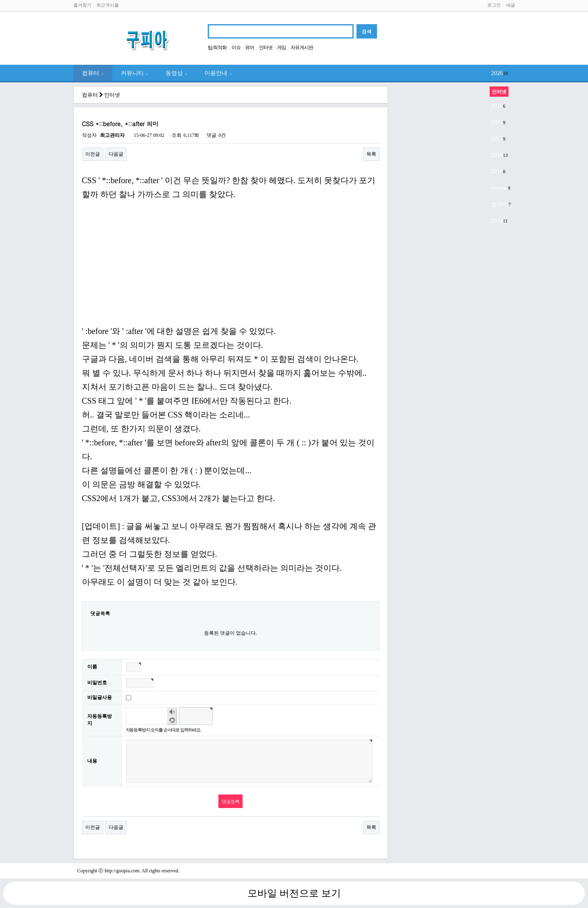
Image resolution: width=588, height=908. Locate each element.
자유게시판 (302, 48)
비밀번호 (97, 683)
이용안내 (218, 73)
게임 (282, 48)
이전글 (93, 154)
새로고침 (172, 720)
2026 (497, 73)
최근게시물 (108, 5)
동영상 (176, 73)
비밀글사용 (100, 697)
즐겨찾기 (82, 5)
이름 (92, 667)
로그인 (494, 5)
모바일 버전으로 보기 (294, 893)
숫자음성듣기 (172, 712)
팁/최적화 (217, 48)
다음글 (116, 154)
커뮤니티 (135, 73)
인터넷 (266, 48)
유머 (250, 48)
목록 (371, 154)
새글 (511, 5)
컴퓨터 (93, 73)
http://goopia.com (122, 871)
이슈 (236, 48)
